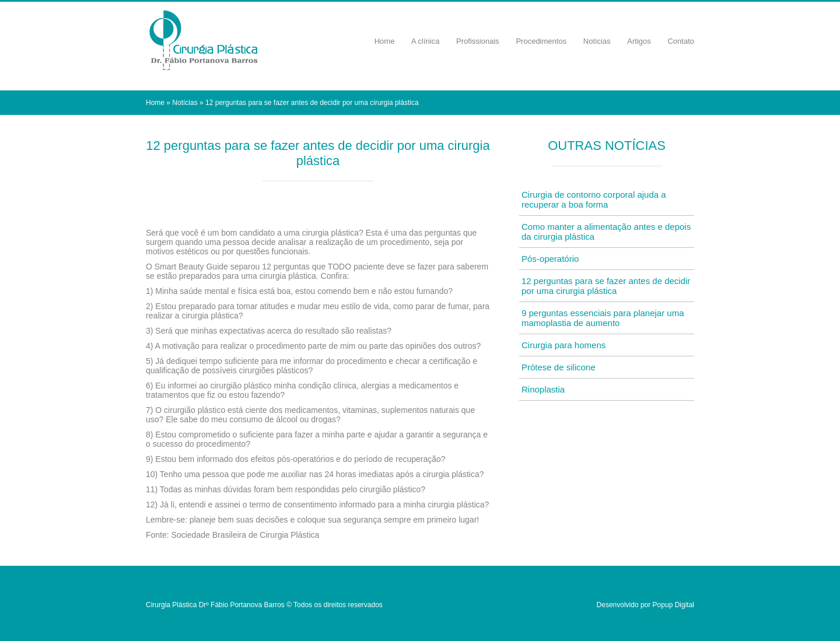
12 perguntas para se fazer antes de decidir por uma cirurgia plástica (606, 286)
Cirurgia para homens (563, 345)
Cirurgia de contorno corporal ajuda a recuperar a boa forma (594, 199)
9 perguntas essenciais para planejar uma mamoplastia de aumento (603, 318)
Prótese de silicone (559, 367)
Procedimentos (541, 41)
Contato (681, 41)
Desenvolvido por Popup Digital (645, 605)
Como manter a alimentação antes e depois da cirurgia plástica (606, 232)
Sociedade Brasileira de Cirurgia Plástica (246, 535)
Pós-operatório (550, 259)
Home (385, 41)
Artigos (639, 41)
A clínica (425, 41)
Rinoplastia (543, 389)
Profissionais (478, 41)
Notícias (597, 41)
